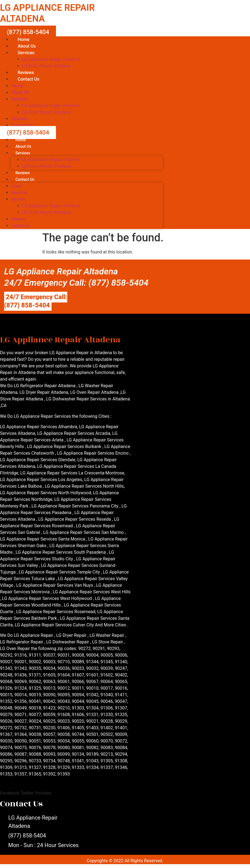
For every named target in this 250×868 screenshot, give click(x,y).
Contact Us (29, 79)
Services (26, 53)
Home (24, 39)
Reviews (26, 73)
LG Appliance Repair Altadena (51, 59)
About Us (27, 46)
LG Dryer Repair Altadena (46, 66)
